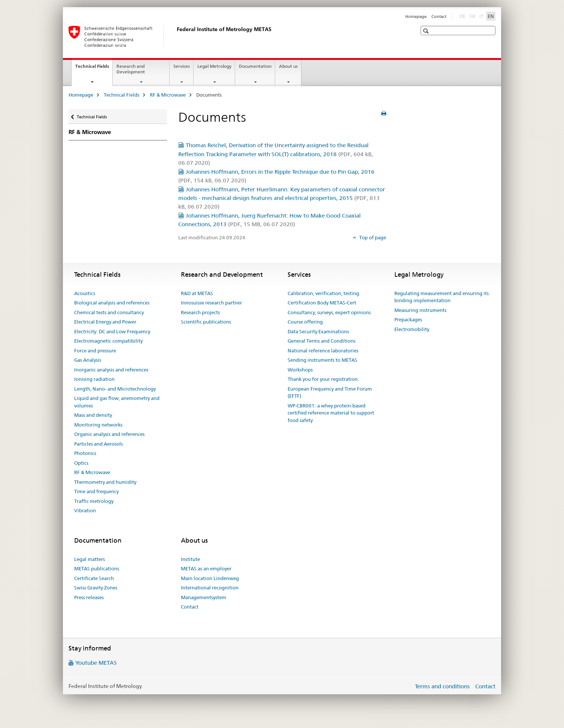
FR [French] (473, 16)
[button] (427, 31)
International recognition (210, 588)
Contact (439, 16)
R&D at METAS (197, 293)
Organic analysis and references (109, 434)
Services (182, 66)
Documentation (255, 66)
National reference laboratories (323, 351)
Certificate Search (94, 578)
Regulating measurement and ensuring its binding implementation (442, 297)
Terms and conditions (442, 686)
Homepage (416, 16)
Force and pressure (95, 351)
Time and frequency (96, 491)
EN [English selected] (491, 16)
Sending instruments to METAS (322, 360)
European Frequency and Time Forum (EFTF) (330, 392)
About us (288, 66)
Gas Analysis (88, 360)
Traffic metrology (94, 501)
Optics (81, 463)
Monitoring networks (98, 425)
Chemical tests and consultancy (109, 312)
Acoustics (85, 293)
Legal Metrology (214, 66)
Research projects (200, 312)
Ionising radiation (94, 379)
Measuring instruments (420, 310)
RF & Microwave (168, 95)
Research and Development (131, 69)
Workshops (300, 370)
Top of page (372, 237)
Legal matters (90, 559)
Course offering (305, 322)
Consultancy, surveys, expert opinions (329, 312)
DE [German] (463, 16)
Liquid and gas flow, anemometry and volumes (117, 402)
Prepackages (408, 319)
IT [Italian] (482, 16)
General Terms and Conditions (322, 341)
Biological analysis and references (112, 303)
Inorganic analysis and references (111, 370)
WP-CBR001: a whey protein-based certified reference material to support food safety (331, 413)
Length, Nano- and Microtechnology (115, 389)
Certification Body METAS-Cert (322, 303)
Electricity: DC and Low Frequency (112, 331)
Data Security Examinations (318, 331)
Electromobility (412, 329)
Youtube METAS (96, 663)
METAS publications (97, 568)
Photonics (85, 453)
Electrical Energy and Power (105, 322)
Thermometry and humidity (105, 482)
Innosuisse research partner (211, 303)
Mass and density (93, 415)
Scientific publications (206, 322)
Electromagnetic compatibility (108, 341)
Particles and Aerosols (98, 444)
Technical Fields (94, 69)
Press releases (89, 597)
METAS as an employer (206, 568)
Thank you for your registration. (323, 379)
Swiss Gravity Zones (96, 588)
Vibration (85, 510)
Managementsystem (204, 597)
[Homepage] (175, 36)
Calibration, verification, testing (323, 293)
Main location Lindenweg (210, 578)
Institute (190, 559)
